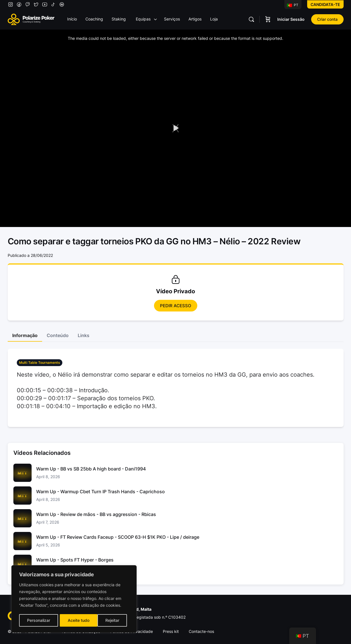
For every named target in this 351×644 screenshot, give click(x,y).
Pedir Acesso (176, 306)
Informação (25, 335)
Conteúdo (58, 335)
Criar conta (327, 19)
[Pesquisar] (251, 19)
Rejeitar (75, 620)
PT (293, 5)
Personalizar (38, 620)
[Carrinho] (268, 19)
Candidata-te (325, 4)
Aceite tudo (110, 620)
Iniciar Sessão (291, 19)
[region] (74, 599)
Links (84, 335)
